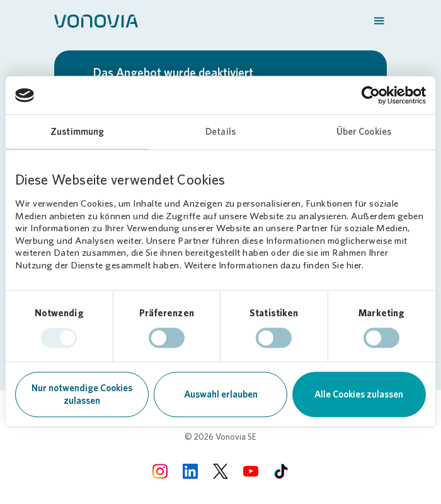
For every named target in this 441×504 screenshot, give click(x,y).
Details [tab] (220, 132)
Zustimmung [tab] (77, 132)
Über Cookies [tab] (364, 132)
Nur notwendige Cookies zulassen (82, 395)
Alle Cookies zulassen (359, 395)
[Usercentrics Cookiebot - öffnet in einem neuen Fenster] (371, 95)
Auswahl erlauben (221, 395)
